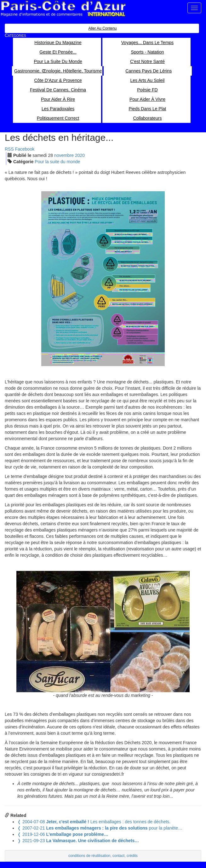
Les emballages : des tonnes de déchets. (94, 822)
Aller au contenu (102, 28)
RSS (9, 149)
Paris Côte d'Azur (63, 9)
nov (64, 155)
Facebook (25, 149)
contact (118, 856)
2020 (80, 155)
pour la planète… (100, 828)
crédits (132, 856)
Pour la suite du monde (57, 162)
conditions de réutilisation (89, 856)
